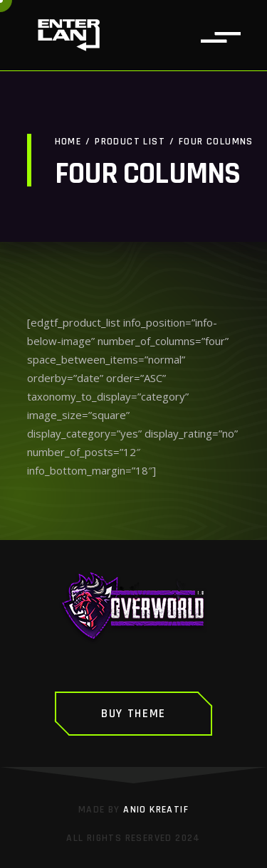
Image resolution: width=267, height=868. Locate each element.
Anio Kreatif (156, 810)
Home (68, 142)
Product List (130, 142)
